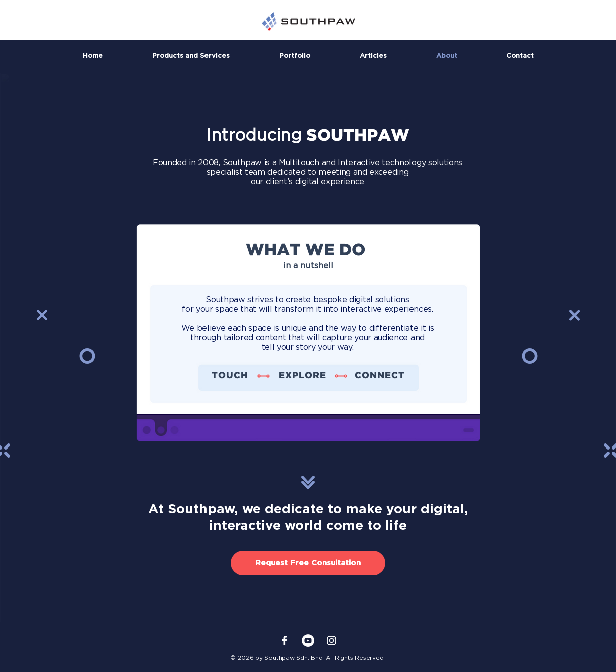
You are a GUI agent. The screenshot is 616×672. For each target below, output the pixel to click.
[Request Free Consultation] (308, 563)
